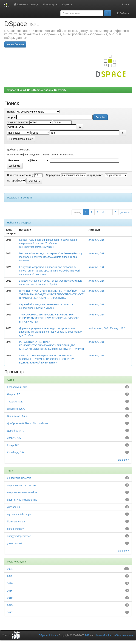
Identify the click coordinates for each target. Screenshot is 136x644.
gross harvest (15, 543)
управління (13, 507)
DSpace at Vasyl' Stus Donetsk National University (37, 90)
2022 (10, 576)
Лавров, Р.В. (14, 394)
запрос (11, 117)
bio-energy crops (16, 522)
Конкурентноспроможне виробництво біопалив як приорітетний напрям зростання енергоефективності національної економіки (49, 271)
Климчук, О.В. (97, 240)
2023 (10, 605)
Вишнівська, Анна (17, 416)
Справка (67, 4)
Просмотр (50, 4)
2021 (10, 569)
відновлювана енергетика (22, 485)
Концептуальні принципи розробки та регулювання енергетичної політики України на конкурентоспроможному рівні (48, 243)
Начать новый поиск (21, 139)
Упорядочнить (95, 175)
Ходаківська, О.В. (99, 328)
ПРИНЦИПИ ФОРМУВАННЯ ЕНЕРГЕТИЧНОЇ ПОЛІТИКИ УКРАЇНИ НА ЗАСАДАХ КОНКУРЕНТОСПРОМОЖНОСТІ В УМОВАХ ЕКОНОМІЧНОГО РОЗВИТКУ (52, 294)
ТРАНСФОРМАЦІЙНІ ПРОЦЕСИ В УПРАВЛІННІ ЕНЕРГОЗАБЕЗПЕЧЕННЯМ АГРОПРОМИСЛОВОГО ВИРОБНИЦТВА (49, 318)
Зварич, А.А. (14, 438)
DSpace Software (48, 635)
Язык (125, 4)
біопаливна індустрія (19, 478)
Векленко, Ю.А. (16, 409)
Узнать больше (15, 44)
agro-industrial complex (20, 514)
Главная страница (26, 4)
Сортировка (53, 175)
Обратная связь (124, 635)
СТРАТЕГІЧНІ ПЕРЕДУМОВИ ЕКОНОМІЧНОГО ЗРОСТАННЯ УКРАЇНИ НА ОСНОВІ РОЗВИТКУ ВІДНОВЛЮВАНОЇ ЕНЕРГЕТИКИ (46, 359)
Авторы (12, 181)
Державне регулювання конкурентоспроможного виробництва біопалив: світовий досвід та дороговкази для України (51, 332)
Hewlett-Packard (104, 635)
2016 (10, 591)
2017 (10, 612)
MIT (87, 635)
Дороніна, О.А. (15, 431)
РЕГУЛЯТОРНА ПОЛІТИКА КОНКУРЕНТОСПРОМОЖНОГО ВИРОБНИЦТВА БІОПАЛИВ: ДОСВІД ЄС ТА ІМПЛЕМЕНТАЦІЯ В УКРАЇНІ (52, 345)
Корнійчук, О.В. (16, 452)
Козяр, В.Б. (13, 445)
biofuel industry (15, 529)
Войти (123, 13)
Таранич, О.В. (15, 402)
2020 (10, 583)
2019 (10, 598)
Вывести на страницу (20, 175)
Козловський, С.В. (17, 387)
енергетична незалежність (22, 500)
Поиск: (11, 112)
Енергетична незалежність (22, 492)
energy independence (19, 536)
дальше (125, 212)
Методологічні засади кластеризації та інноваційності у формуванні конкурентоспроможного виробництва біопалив (51, 257)
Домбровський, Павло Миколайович (28, 423)
